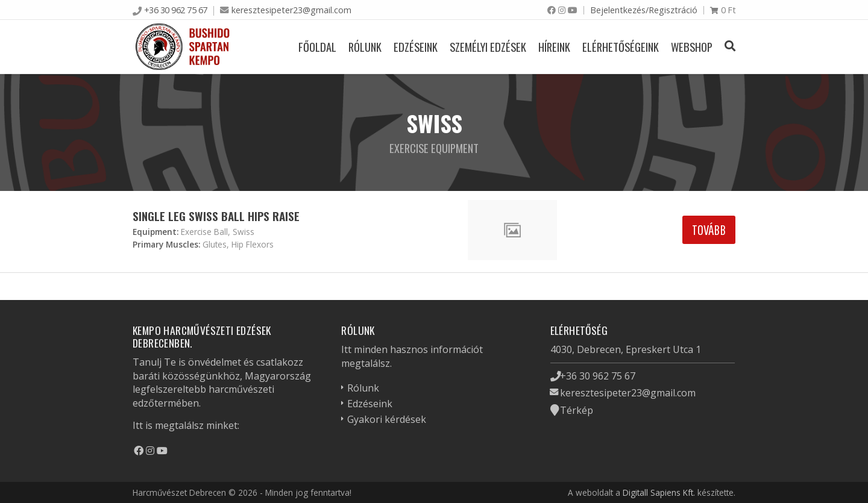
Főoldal (317, 47)
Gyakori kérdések (387, 419)
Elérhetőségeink (621, 47)
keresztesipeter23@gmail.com (291, 10)
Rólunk (365, 47)
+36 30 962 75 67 (176, 10)
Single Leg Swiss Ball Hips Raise (216, 216)
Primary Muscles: (166, 244)
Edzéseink (416, 47)
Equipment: (156, 232)
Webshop (692, 47)
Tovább (709, 230)
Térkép (577, 410)
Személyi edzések (488, 47)
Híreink (554, 47)
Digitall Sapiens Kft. (659, 492)
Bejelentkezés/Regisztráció (644, 10)
